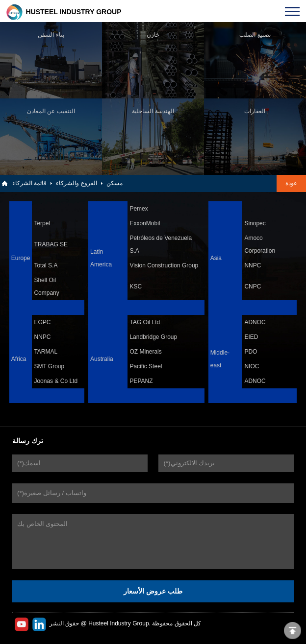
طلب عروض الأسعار (153, 591)
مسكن (115, 183)
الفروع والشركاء (76, 183)
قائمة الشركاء (29, 183)
